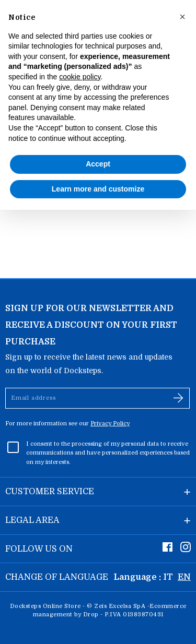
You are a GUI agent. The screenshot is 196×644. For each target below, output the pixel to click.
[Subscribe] (178, 398)
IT (168, 577)
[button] (182, 17)
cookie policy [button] (80, 77)
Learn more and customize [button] (98, 189)
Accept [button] (98, 164)
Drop (91, 615)
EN (184, 577)
